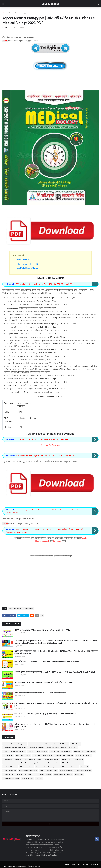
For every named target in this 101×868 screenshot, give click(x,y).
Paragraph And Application (28, 771)
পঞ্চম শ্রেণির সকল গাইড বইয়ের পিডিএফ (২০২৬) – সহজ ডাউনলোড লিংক (40, 693)
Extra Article (8, 759)
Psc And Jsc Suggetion (84, 771)
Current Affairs (8, 755)
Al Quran (47, 744)
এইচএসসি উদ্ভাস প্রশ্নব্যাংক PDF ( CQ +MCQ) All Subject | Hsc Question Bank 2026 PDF (47, 661)
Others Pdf (84, 767)
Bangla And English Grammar (56, 748)
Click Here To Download (50, 445)
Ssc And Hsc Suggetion (11, 778)
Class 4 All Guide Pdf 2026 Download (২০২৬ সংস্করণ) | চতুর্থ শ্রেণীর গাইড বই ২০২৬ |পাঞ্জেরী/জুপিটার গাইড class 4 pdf (55, 704)
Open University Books (51, 767)
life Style (39, 778)
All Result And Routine (61, 744)
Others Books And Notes (70, 767)
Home (4, 13)
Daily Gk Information (23, 755)
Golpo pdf (18, 759)
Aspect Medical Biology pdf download (28, 268)
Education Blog (51, 4)
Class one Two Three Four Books (61, 751)
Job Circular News (10, 763)
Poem (42, 771)
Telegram (57, 541)
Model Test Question (10, 767)
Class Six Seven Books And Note (14, 751)
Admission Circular (35, 744)
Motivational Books (27, 767)
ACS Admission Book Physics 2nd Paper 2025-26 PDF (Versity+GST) (44, 439)
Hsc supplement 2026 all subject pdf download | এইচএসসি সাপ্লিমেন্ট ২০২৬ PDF (44, 682)
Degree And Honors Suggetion (43, 755)
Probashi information (67, 771)
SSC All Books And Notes (43, 774)
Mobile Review (78, 763)
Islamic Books (79, 759)
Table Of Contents (19, 255)
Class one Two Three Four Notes (85, 751)
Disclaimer (95, 864)
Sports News (79, 774)
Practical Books (52, 771)
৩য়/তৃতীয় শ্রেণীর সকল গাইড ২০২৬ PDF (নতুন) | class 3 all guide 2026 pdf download (45, 714)
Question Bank (9, 774)
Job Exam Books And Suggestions (29, 763)
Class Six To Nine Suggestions (37, 751)
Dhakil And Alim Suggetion (64, 755)
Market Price (66, 763)
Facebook (45, 541)
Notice (38, 767)
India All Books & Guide (51, 759)
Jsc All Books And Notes (51, 763)
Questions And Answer (24, 774)
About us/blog (83, 864)
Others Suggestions (10, 771)
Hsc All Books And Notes (33, 759)
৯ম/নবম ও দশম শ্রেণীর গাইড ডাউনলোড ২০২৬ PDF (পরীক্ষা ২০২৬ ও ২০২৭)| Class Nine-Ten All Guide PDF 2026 (55, 672)
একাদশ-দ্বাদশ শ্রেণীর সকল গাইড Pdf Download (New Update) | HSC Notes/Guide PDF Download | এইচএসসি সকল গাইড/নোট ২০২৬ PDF (56, 652)
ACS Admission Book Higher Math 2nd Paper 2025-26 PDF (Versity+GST (46, 456)
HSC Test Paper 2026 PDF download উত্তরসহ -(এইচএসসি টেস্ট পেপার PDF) (42, 630)
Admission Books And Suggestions (19, 13)
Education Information (84, 755)
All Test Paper (76, 744)
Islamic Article (67, 759)
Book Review (73, 748)
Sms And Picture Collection (63, 774)
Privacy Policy (70, 864)
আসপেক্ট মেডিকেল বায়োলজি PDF (28, 264)
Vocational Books (27, 778)
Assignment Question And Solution (15, 748)
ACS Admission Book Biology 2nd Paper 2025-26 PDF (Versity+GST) (44, 284)
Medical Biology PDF (23, 259)
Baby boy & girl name (37, 748)
